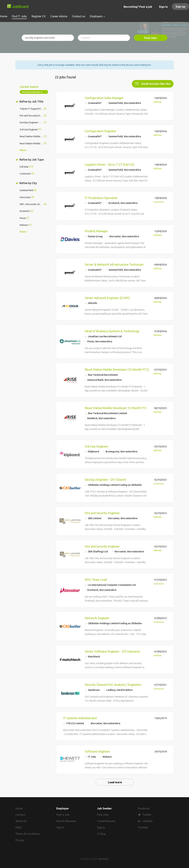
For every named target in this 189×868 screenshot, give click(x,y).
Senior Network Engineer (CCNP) (107, 297)
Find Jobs (150, 38)
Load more (115, 782)
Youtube (143, 827)
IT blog (101, 833)
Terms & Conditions (28, 833)
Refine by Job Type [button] (31, 159)
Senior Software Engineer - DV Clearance (112, 651)
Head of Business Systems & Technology (112, 331)
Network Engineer (97, 618)
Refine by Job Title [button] (31, 101)
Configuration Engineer (101, 131)
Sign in (163, 7)
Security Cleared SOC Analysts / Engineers (113, 684)
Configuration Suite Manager (104, 97)
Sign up (180, 7)
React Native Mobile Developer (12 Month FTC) (117, 369)
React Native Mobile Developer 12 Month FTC (116, 408)
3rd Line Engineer (97, 446)
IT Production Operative (101, 197)
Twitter (147, 814)
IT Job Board (102, 859)
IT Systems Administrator (80, 718)
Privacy (20, 840)
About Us (21, 821)
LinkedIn (148, 821)
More (23, 150)
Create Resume (106, 821)
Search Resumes (66, 821)
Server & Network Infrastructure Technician (114, 264)
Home (19, 808)
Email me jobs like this (155, 83)
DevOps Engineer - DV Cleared (105, 479)
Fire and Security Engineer (102, 513)
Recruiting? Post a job (138, 7)
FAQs (19, 827)
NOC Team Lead (96, 579)
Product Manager (96, 231)
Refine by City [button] (28, 183)
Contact (20, 814)
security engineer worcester (35, 92)
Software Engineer (97, 751)
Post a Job (63, 814)
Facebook (144, 808)
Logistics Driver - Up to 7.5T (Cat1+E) (110, 164)
